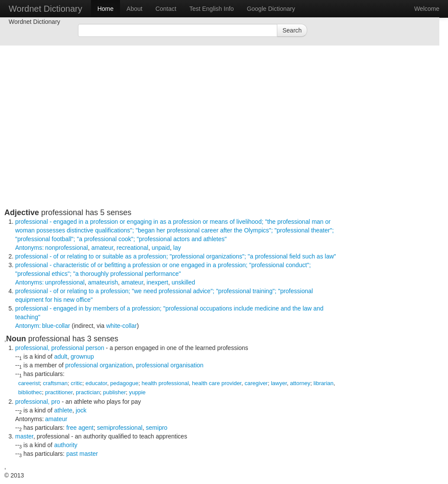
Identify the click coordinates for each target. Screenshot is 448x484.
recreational (132, 248)
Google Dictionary (271, 9)
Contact (166, 9)
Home (106, 9)
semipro (157, 428)
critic (76, 383)
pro (55, 402)
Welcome (427, 9)
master (24, 436)
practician (88, 392)
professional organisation (170, 365)
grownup (82, 356)
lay (177, 248)
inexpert (157, 282)
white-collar (122, 326)
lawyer (279, 383)
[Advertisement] (173, 147)
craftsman (55, 383)
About (135, 9)
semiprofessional (120, 428)
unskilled (183, 282)
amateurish (103, 282)
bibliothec (30, 392)
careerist (29, 383)
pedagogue (124, 383)
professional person (78, 348)
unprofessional (65, 282)
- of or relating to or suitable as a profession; (176, 256)
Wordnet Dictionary (45, 9)
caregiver (256, 383)
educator (96, 383)
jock (81, 410)
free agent (80, 428)
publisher (115, 392)
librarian (323, 383)
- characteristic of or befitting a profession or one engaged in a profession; (163, 274)
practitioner (59, 392)
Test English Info (212, 9)
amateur (102, 248)
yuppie (137, 392)
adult (61, 356)
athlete (63, 410)
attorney (300, 383)
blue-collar (56, 326)
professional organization (99, 365)
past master (82, 454)
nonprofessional (67, 248)
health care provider (217, 383)
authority (66, 445)
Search (292, 30)
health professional (165, 383)
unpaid (161, 248)
